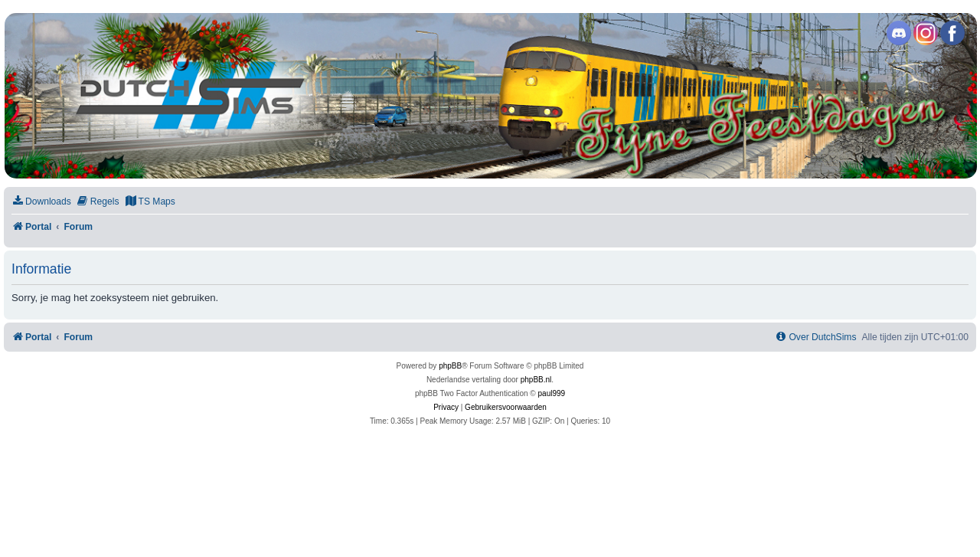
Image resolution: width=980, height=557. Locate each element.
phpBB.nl (536, 380)
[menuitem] (41, 202)
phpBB (450, 366)
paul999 (552, 393)
